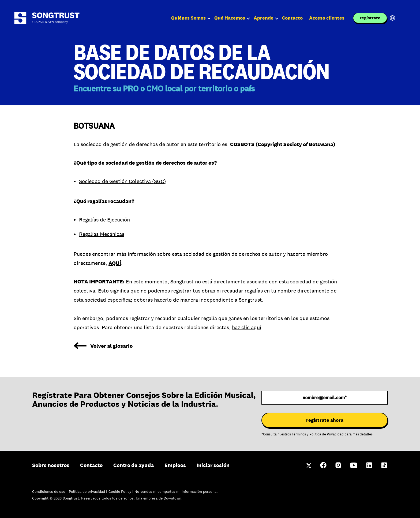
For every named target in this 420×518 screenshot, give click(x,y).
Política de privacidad (87, 491)
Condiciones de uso (49, 491)
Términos (299, 434)
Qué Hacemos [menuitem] (230, 18)
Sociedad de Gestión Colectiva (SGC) (122, 181)
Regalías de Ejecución (104, 220)
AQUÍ (115, 263)
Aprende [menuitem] (264, 18)
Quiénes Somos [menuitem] (188, 18)
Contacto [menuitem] (292, 18)
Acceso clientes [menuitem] (327, 18)
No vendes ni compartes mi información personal (176, 491)
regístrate (370, 18)
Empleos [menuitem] (175, 465)
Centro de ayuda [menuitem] (134, 465)
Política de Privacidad (327, 434)
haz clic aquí (247, 327)
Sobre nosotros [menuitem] (51, 465)
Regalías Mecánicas (102, 234)
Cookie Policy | (121, 491)
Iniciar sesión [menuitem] (213, 465)
